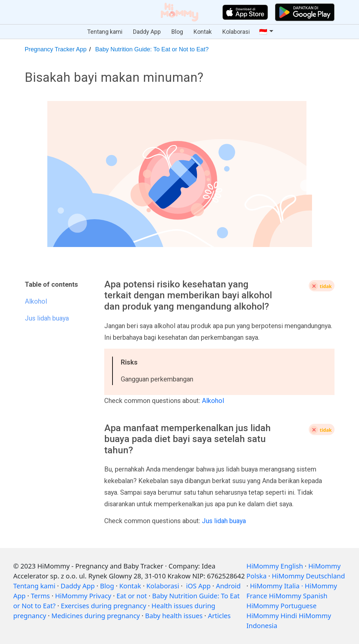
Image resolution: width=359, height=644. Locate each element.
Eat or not (132, 596)
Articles (219, 616)
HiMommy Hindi (272, 616)
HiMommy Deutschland (308, 576)
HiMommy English (275, 566)
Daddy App (147, 32)
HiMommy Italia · (276, 586)
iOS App (198, 586)
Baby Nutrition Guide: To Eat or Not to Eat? (152, 49)
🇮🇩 (263, 32)
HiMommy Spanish (298, 596)
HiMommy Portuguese (282, 606)
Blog (177, 32)
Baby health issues (174, 616)
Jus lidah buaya (224, 521)
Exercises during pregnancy (104, 606)
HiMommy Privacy (83, 596)
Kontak (203, 32)
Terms (40, 596)
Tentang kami (105, 32)
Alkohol (213, 401)
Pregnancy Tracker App (56, 49)
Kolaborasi (236, 32)
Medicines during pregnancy (95, 616)
